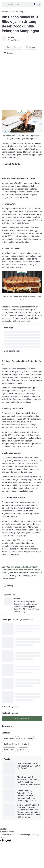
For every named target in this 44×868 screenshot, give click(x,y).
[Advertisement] (22, 81)
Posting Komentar (12, 47)
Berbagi (9, 53)
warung (14, 524)
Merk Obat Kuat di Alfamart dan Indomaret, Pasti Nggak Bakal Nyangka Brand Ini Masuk (28, 781)
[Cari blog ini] (20, 4)
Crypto (24, 744)
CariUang (6, 143)
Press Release (9, 750)
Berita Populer (9, 738)
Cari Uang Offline (26, 738)
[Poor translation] (8, 841)
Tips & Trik (23, 750)
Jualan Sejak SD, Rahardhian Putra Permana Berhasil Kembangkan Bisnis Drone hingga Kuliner (26, 796)
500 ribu (17, 477)
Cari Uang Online (10, 744)
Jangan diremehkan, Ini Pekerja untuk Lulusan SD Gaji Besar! (28, 766)
